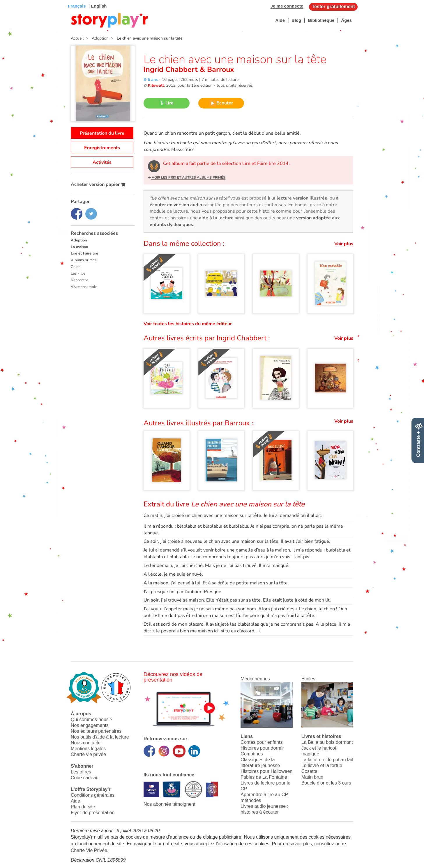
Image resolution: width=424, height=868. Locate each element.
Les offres (81, 772)
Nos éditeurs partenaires (96, 731)
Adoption (79, 240)
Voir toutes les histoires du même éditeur (188, 324)
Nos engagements (90, 725)
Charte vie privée (88, 754)
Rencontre (79, 280)
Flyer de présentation (93, 813)
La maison (79, 247)
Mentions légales (88, 749)
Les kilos (78, 273)
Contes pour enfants (262, 742)
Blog (296, 20)
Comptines (252, 754)
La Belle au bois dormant (327, 742)
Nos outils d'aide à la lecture (100, 737)
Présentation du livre (102, 133)
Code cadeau (85, 778)
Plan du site (83, 807)
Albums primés (84, 260)
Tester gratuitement (333, 7)
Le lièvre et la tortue (322, 765)
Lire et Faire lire (84, 253)
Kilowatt (156, 85)
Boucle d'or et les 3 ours (326, 783)
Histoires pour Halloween (266, 771)
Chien (76, 267)
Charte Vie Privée (89, 850)
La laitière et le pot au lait (327, 760)
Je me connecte (287, 6)
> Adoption (96, 38)
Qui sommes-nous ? (92, 720)
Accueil (77, 38)
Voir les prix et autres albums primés (188, 177)
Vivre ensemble (84, 287)
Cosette (309, 771)
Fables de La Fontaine (264, 777)
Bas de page (12, 0)
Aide (280, 20)
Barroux (220, 70)
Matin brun (312, 777)
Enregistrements (102, 148)
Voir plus (344, 244)
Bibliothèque (321, 20)
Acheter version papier (98, 184)
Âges (346, 20)
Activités (102, 162)
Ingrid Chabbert (172, 70)
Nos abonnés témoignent (169, 804)
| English (97, 6)
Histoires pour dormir (262, 748)
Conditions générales (93, 795)
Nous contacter (86, 743)
